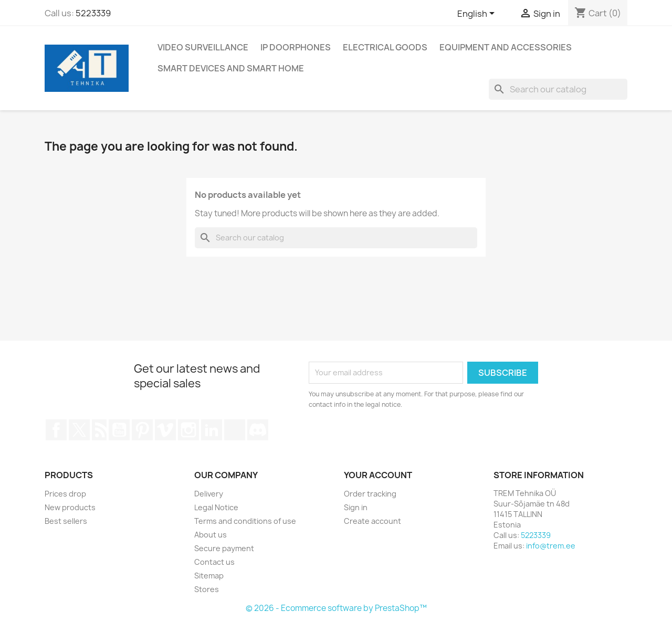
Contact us (214, 562)
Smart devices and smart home (231, 68)
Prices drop (65, 494)
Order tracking (370, 494)
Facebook (56, 430)
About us (211, 535)
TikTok (235, 430)
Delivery (209, 494)
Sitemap (209, 576)
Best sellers (66, 521)
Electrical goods (385, 47)
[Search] (558, 89)
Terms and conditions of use (245, 521)
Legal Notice (216, 507)
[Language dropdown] (478, 14)
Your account (378, 475)
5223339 (93, 13)
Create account (372, 521)
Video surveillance (203, 47)
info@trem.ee (551, 546)
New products (70, 507)
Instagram (188, 430)
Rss (99, 430)
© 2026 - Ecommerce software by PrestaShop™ (336, 608)
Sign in (356, 507)
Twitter (79, 430)
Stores (207, 589)
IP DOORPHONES (296, 47)
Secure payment (224, 548)
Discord (258, 430)
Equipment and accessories (506, 47)
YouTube (119, 430)
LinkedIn (212, 430)
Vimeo (165, 430)
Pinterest (142, 430)
